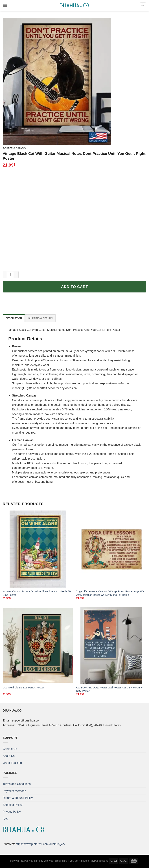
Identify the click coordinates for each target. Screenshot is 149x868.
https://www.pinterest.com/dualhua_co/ (40, 844)
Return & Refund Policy (18, 798)
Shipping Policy (13, 805)
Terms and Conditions (17, 784)
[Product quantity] (10, 275)
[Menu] (5, 5)
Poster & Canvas (14, 148)
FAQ (6, 819)
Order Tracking (12, 763)
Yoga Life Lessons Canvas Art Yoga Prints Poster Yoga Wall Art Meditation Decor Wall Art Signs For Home (111, 593)
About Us (9, 756)
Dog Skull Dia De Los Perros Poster (23, 688)
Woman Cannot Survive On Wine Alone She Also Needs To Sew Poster (37, 593)
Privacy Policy (12, 812)
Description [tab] (14, 318)
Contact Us (10, 749)
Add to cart (74, 287)
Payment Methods (14, 791)
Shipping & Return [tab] (40, 318)
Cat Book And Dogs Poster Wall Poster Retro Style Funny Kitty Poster (109, 689)
